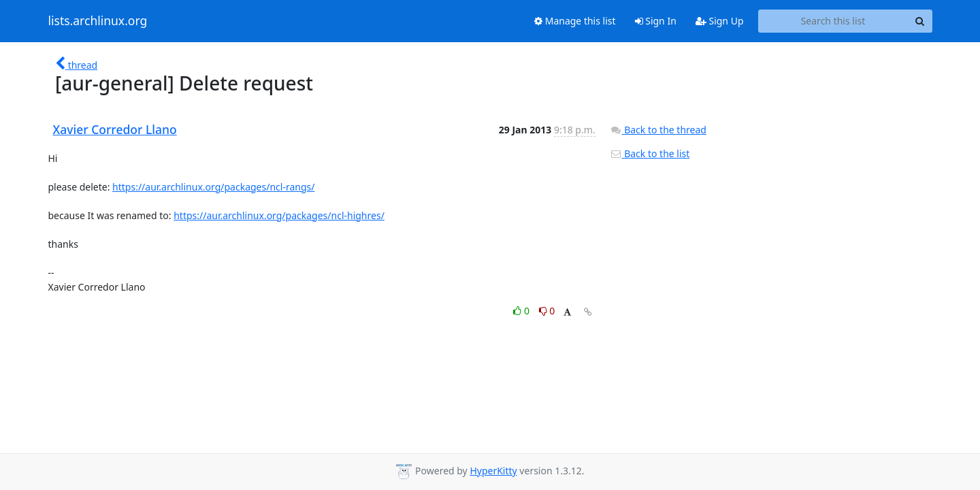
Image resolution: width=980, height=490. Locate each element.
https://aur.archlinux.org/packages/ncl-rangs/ (213, 187)
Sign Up (720, 21)
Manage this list (575, 21)
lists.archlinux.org (98, 21)
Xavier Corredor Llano (115, 129)
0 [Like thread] (522, 311)
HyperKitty (493, 471)
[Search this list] (833, 21)
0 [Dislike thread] (547, 311)
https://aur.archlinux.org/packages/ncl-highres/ (279, 215)
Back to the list (650, 153)
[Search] (920, 21)
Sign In (656, 21)
